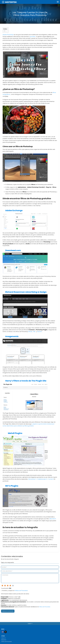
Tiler (34, 332)
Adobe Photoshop (8, 35)
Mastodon (4, 640)
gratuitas (33, 36)
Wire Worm (53, 519)
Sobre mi (3, 638)
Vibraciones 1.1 (32, 479)
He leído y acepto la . (14, 591)
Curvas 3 (51, 479)
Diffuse (30, 332)
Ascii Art (40, 332)
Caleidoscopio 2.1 (43, 479)
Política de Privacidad (21, 591)
